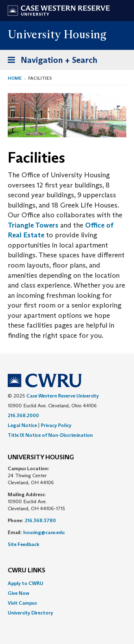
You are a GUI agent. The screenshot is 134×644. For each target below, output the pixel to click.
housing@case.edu (44, 532)
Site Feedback (24, 544)
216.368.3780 (40, 520)
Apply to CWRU (25, 583)
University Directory (30, 613)
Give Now (18, 593)
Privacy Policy (56, 425)
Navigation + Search (50, 61)
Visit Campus (22, 603)
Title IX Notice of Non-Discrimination (50, 435)
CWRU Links (27, 571)
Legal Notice (22, 425)
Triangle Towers (33, 225)
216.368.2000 (23, 415)
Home (15, 78)
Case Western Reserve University (63, 396)
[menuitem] (67, 583)
